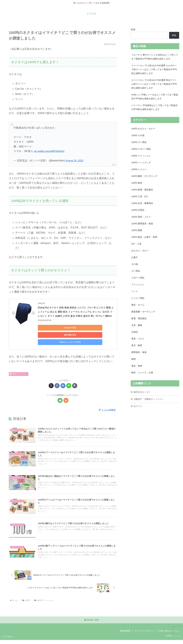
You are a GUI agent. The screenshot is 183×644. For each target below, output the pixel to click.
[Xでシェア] (51, 378)
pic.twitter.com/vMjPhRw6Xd (50, 151)
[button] (75, 378)
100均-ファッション (19, 367)
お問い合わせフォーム (169, 635)
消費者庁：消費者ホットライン (150, 415)
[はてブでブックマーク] (63, 378)
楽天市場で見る (78, 328)
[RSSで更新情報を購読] (66, 393)
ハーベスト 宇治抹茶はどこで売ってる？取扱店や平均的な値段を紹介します (155, 111)
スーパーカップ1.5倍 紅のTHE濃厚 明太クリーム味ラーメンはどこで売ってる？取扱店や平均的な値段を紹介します (154, 86)
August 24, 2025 (75, 161)
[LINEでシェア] (69, 378)
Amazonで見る (51, 328)
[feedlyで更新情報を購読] (60, 393)
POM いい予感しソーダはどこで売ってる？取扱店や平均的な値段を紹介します (154, 100)
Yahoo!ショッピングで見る (51, 335)
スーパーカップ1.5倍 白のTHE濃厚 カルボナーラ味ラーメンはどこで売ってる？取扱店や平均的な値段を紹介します (154, 71)
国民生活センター (143, 408)
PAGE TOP (91, 624)
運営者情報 (125, 635)
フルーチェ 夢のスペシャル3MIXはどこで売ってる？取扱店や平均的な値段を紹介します (154, 57)
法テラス (138, 423)
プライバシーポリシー (144, 635)
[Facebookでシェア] (57, 378)
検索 (133, 29)
